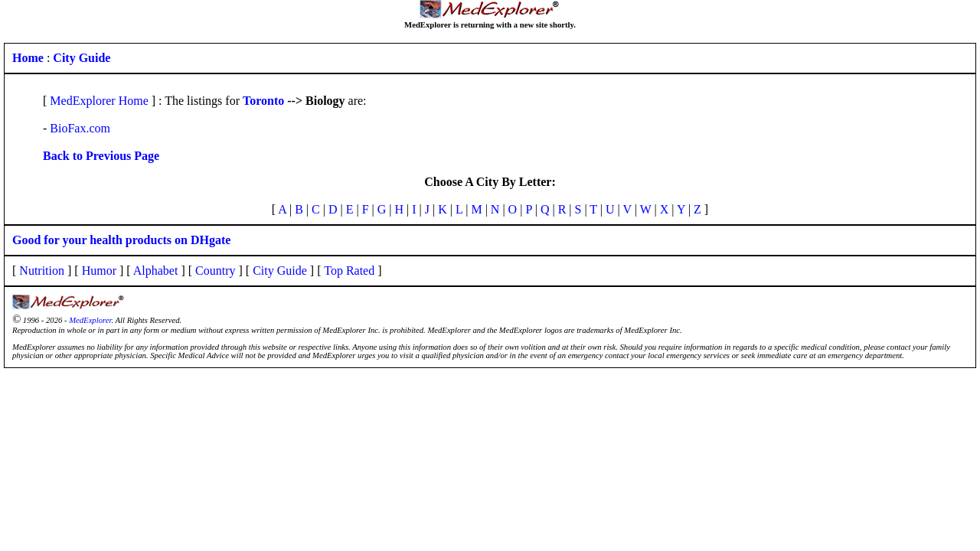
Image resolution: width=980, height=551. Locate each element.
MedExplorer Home (99, 101)
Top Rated (349, 271)
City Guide (280, 271)
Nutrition (42, 271)
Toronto (263, 101)
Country (215, 271)
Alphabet (156, 271)
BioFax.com (80, 128)
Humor (99, 271)
